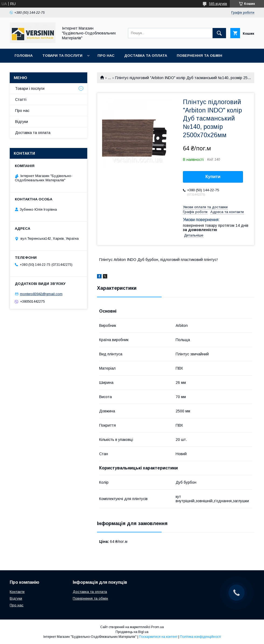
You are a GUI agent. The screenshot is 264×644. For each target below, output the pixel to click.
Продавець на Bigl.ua (132, 632)
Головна (24, 56)
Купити (213, 177)
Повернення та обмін (199, 56)
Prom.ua (157, 627)
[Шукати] (219, 33)
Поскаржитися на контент (158, 637)
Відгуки (22, 122)
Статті (21, 100)
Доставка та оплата (146, 56)
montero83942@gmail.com (41, 294)
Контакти (25, 70)
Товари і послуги (30, 89)
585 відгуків (218, 4)
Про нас (106, 56)
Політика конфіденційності (200, 637)
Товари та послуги (62, 56)
